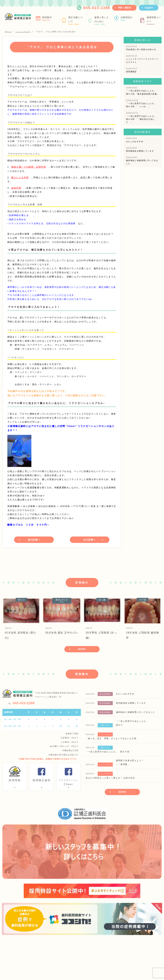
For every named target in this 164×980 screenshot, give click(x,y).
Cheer (68, 782)
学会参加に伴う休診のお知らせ (141, 48)
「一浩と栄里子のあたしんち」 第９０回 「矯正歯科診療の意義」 (143, 91)
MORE (82, 649)
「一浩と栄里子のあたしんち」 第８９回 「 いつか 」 (142, 104)
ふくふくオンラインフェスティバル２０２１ (142, 59)
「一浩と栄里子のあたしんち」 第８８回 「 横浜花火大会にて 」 (142, 118)
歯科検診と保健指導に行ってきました (142, 161)
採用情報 (15, 780)
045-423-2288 (21, 703)
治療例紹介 (129, 19)
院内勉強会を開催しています (140, 150)
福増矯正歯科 (42, 780)
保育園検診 (132, 70)
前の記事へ (34, 540)
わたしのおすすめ (135, 140)
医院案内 (50, 19)
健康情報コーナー (155, 21)
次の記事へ (90, 540)
